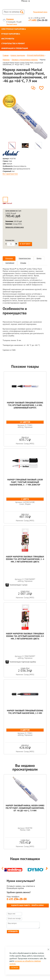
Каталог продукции (18, 55)
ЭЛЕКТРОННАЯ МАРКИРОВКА (14, 29)
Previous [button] (3, 870)
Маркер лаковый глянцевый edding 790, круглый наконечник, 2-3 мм (25, 712)
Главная (6, 55)
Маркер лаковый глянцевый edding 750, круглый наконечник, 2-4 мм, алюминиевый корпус (25, 405)
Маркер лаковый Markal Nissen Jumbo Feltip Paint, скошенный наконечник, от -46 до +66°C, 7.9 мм (25, 808)
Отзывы (23, 263)
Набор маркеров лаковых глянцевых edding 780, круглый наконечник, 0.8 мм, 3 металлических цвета (25, 636)
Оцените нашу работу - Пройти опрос (27, 905)
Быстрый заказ (12, 24)
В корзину (25, 244)
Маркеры (6, 60)
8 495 (17, 899)
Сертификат (10, 263)
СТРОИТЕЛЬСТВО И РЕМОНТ (13, 44)
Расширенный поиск (40, 12)
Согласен (14, 968)
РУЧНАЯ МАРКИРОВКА (11, 34)
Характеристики (25, 258)
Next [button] (47, 870)
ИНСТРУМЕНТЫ (8, 39)
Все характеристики (10, 174)
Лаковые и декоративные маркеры (25, 60)
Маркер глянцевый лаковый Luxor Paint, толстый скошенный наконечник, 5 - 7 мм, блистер (25, 482)
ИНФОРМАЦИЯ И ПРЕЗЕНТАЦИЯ (15, 49)
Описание (9, 258)
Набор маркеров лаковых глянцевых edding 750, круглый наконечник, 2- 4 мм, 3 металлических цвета (25, 559)
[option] (25, 117)
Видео (39, 258)
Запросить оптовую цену (15, 227)
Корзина (10, 19)
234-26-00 (38, 20)
